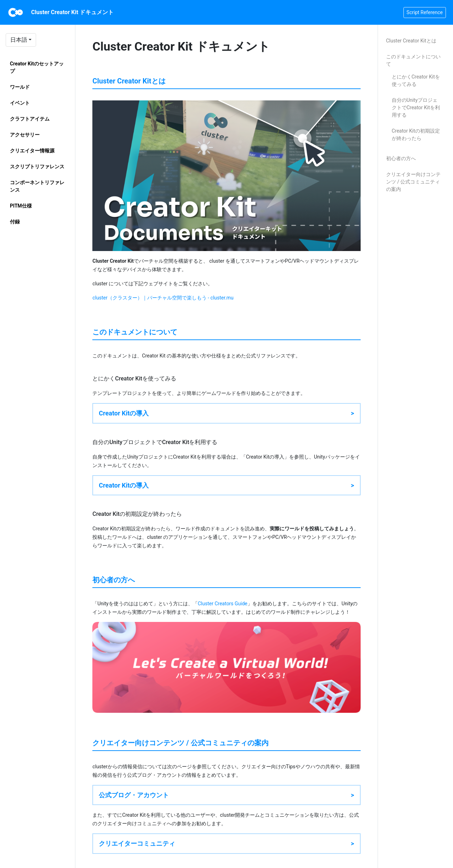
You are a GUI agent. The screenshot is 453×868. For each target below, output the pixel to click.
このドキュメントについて (413, 60)
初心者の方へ (401, 158)
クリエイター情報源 (32, 151)
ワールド (20, 87)
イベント (20, 103)
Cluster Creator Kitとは (411, 41)
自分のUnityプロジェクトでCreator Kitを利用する (416, 107)
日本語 (19, 40)
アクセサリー (25, 135)
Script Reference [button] (425, 12)
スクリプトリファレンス (37, 167)
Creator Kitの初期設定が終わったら (416, 135)
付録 (15, 222)
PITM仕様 (21, 206)
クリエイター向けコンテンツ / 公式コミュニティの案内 (413, 182)
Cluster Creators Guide (223, 604)
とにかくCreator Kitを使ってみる (416, 80)
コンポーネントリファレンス (37, 186)
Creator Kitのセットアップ (37, 67)
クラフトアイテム (30, 119)
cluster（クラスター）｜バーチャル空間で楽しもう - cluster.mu (163, 298)
